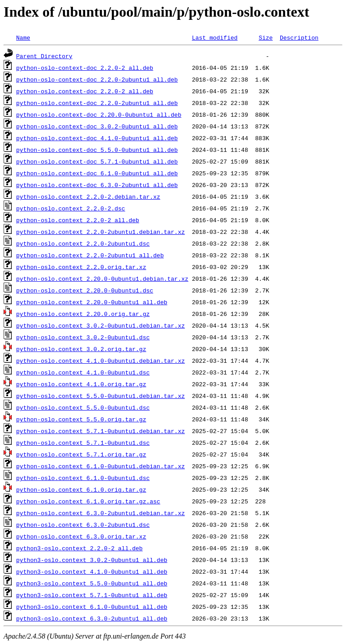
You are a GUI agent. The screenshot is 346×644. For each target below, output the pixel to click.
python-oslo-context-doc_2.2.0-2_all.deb (85, 68)
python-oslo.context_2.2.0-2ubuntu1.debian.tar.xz (100, 232)
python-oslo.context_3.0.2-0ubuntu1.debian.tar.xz (100, 325)
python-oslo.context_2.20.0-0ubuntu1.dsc (85, 290)
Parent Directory (44, 56)
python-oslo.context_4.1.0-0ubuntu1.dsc (83, 372)
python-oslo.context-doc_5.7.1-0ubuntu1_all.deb (97, 161)
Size (266, 37)
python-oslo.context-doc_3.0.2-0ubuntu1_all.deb (97, 126)
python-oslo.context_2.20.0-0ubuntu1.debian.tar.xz (102, 279)
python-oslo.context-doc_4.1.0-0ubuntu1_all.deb (97, 138)
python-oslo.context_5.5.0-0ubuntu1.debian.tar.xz (100, 396)
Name (23, 37)
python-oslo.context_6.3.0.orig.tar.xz (81, 536)
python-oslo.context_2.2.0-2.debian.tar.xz (88, 196)
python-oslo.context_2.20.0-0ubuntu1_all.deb (92, 302)
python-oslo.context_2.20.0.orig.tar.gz (83, 314)
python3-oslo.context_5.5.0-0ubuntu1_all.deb (92, 583)
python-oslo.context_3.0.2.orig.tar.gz (81, 349)
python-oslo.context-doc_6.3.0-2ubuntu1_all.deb (97, 185)
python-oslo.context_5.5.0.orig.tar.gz (81, 419)
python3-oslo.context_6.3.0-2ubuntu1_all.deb (92, 618)
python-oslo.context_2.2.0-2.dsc (71, 208)
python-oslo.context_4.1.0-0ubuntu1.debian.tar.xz (100, 361)
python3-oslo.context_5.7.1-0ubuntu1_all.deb (92, 595)
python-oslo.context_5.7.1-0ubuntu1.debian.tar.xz (100, 431)
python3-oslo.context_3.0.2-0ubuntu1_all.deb (92, 560)
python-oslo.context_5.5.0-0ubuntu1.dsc (83, 407)
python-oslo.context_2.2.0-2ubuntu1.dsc (83, 243)
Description (299, 37)
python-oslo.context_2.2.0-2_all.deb (78, 220)
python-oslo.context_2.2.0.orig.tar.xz (81, 267)
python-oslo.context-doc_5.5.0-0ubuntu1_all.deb (97, 150)
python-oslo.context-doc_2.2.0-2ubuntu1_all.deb (97, 103)
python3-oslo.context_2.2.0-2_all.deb (80, 548)
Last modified (215, 37)
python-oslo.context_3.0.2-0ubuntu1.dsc (83, 337)
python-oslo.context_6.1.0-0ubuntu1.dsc (83, 478)
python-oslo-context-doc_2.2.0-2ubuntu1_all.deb (97, 79)
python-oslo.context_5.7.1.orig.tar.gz (81, 454)
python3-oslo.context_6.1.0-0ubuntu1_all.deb (92, 607)
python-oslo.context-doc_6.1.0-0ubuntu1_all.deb (97, 173)
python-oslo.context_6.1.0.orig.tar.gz (81, 489)
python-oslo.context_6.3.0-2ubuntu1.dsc (83, 525)
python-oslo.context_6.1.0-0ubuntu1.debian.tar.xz (100, 466)
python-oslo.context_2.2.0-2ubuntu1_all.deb (90, 255)
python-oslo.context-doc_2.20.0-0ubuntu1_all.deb (99, 114)
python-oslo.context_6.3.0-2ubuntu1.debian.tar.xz (100, 513)
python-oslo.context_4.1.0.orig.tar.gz (81, 384)
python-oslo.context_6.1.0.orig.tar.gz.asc (88, 501)
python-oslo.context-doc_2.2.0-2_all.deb (85, 91)
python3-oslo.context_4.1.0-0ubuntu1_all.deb (92, 571)
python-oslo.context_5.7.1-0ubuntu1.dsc (83, 443)
